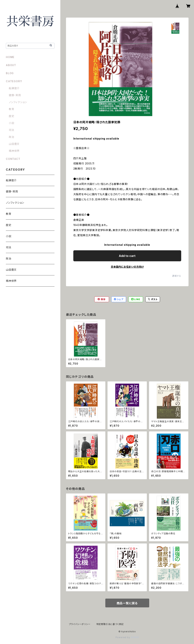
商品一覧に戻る (127, 603)
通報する (177, 276)
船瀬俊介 (14, 88)
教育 (12, 109)
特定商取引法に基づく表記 (110, 624)
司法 (12, 130)
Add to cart (127, 256)
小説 (12, 123)
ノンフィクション (18, 102)
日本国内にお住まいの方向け (127, 267)
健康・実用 (15, 95)
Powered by (127, 637)
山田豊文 (14, 144)
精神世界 (14, 151)
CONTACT (13, 159)
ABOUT (11, 65)
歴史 (12, 116)
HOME (10, 57)
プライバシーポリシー (80, 624)
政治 (12, 137)
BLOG (10, 73)
